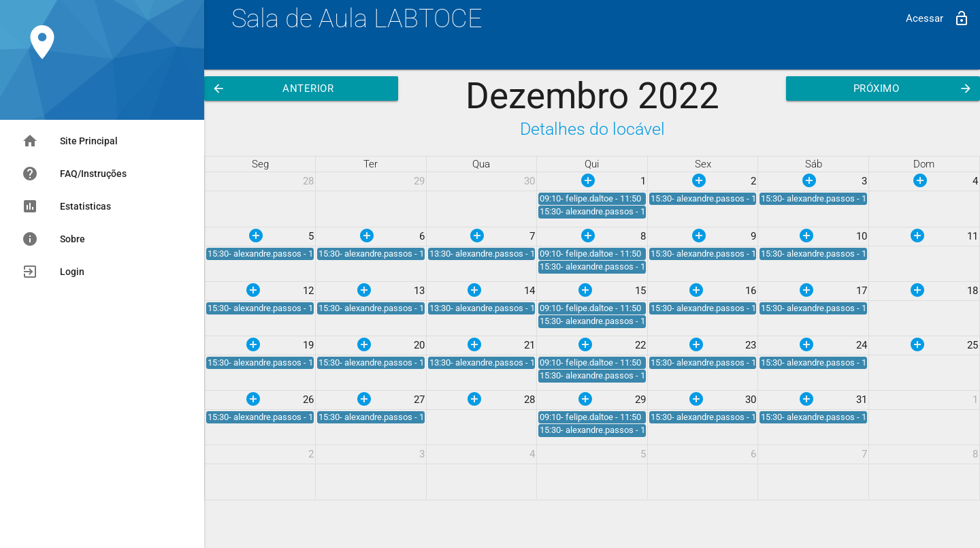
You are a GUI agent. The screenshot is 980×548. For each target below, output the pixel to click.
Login (53, 272)
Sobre (53, 239)
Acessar (938, 18)
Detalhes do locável (592, 129)
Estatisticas (66, 206)
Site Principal (70, 141)
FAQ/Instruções (74, 174)
